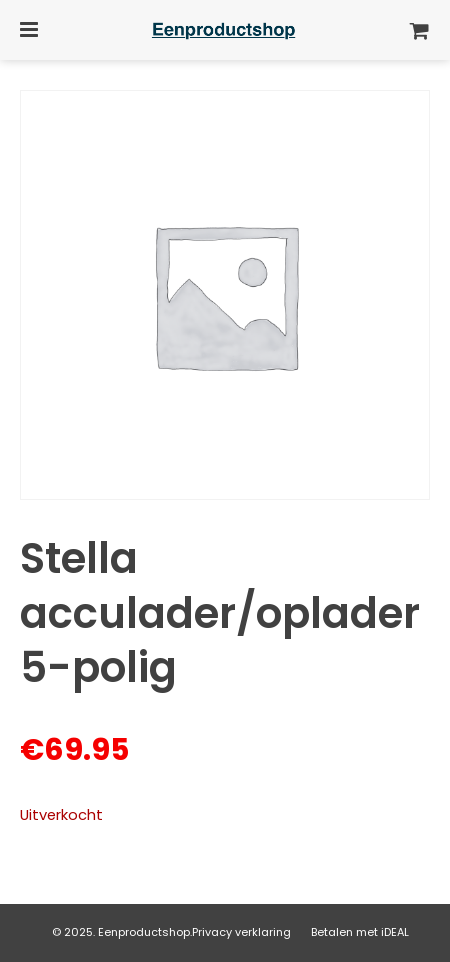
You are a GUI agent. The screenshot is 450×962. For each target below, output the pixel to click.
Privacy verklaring (241, 932)
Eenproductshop (144, 932)
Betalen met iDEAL (360, 932)
